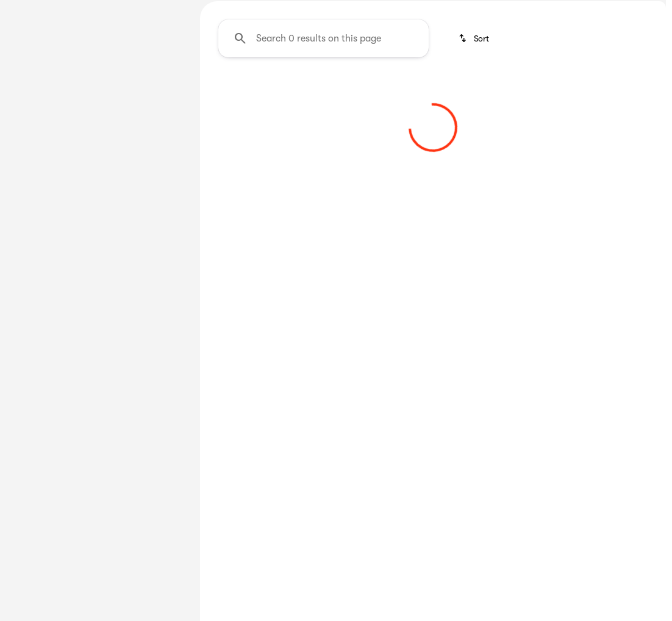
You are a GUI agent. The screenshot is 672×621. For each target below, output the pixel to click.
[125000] (146, 326)
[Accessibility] (32, 10)
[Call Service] (532, 10)
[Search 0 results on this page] (323, 153)
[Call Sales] (478, 10)
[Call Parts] (587, 10)
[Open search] (526, 41)
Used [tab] (155, 91)
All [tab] (97, 91)
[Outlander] (91, 151)
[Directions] (638, 10)
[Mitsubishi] (36, 151)
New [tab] (38, 91)
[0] (39, 326)
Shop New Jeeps (613, 91)
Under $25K (238, 91)
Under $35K (319, 91)
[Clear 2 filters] (271, 269)
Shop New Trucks (411, 91)
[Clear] (145, 409)
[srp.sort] (475, 153)
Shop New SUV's (513, 91)
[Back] (155, 126)
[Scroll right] (652, 91)
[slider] (28, 264)
